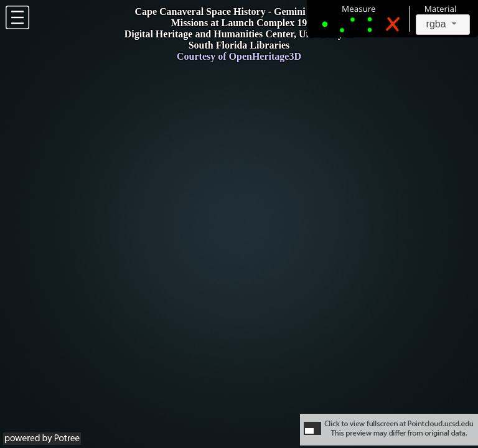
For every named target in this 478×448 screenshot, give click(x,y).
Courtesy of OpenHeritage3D (239, 56)
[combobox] (443, 25)
